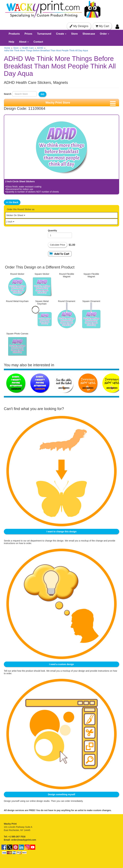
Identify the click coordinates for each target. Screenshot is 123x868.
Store (74, 34)
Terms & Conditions (29, 857)
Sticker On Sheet (16, 215)
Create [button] (61, 34)
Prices (28, 34)
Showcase (89, 34)
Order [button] (104, 34)
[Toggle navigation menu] (113, 103)
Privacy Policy (47, 857)
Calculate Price (57, 245)
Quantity (52, 231)
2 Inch (10, 222)
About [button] (24, 42)
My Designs (79, 26)
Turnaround (44, 34)
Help (11, 42)
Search (8, 94)
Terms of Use (10, 857)
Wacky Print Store (58, 103)
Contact (38, 42)
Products (14, 34)
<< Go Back (12, 202)
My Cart (102, 26)
